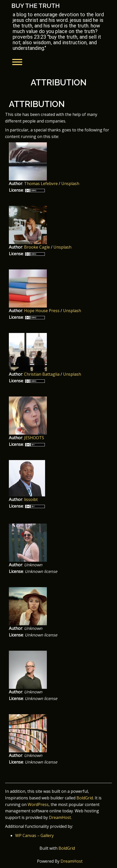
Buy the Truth (36, 6)
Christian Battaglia (42, 374)
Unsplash (70, 184)
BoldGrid (85, 798)
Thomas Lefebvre (41, 184)
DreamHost (60, 817)
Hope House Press (42, 311)
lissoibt (31, 499)
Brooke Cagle (37, 247)
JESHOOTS (34, 438)
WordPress (38, 804)
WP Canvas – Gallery (34, 835)
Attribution (59, 82)
